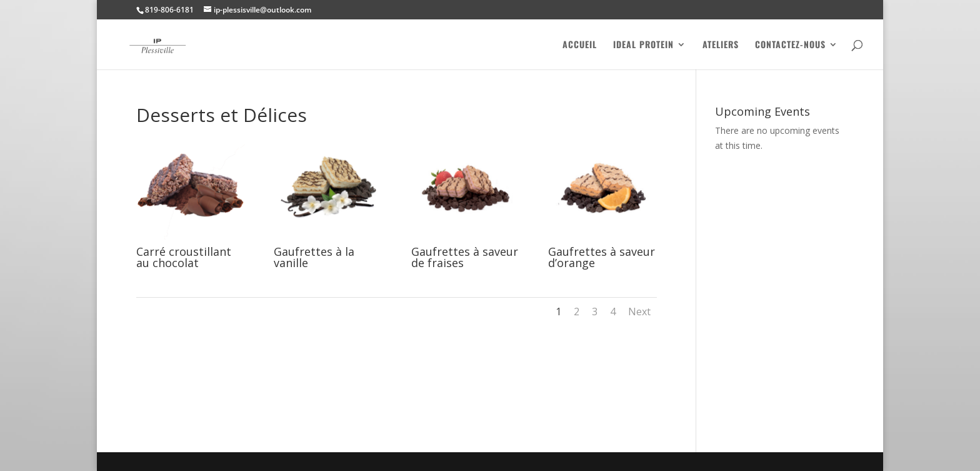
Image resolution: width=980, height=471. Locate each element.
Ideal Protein (643, 45)
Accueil (580, 45)
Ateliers (721, 45)
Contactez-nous (790, 45)
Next (639, 311)
